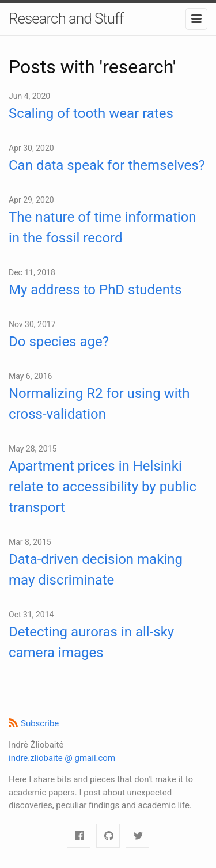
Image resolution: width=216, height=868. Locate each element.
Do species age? (59, 342)
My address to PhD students (95, 290)
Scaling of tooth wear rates (91, 113)
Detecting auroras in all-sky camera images (91, 642)
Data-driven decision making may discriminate (96, 570)
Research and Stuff (66, 18)
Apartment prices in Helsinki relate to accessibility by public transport (103, 487)
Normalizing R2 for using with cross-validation (99, 404)
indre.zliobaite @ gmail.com (62, 758)
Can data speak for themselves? (107, 165)
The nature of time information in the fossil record (103, 228)
